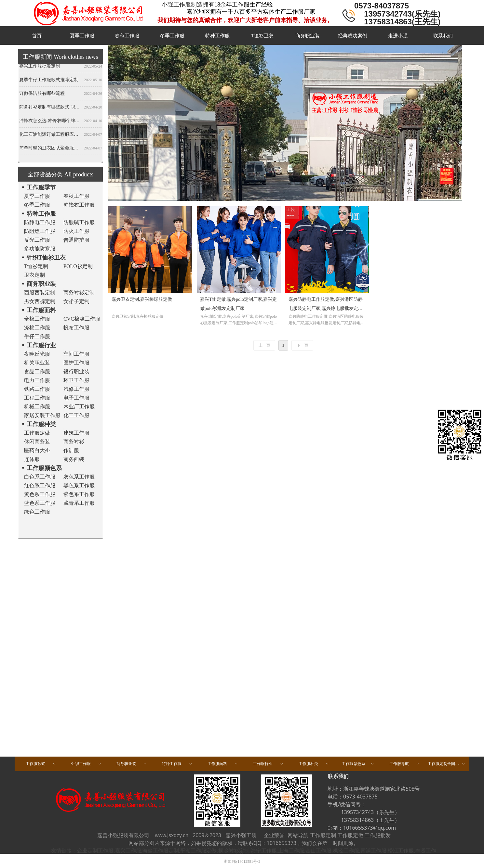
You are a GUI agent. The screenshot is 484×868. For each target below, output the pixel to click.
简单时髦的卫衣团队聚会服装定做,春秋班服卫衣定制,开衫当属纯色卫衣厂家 (50, 149)
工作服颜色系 (358, 764)
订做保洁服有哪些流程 (42, 94)
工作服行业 (268, 764)
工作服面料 (223, 764)
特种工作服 (177, 764)
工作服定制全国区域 (447, 764)
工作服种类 (314, 764)
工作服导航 (405, 764)
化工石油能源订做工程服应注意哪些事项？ (50, 135)
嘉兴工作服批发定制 (40, 67)
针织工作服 (87, 764)
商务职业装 (132, 764)
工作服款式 (41, 764)
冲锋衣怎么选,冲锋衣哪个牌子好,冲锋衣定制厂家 (50, 122)
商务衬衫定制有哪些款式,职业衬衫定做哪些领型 (50, 108)
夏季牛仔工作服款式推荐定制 (49, 81)
